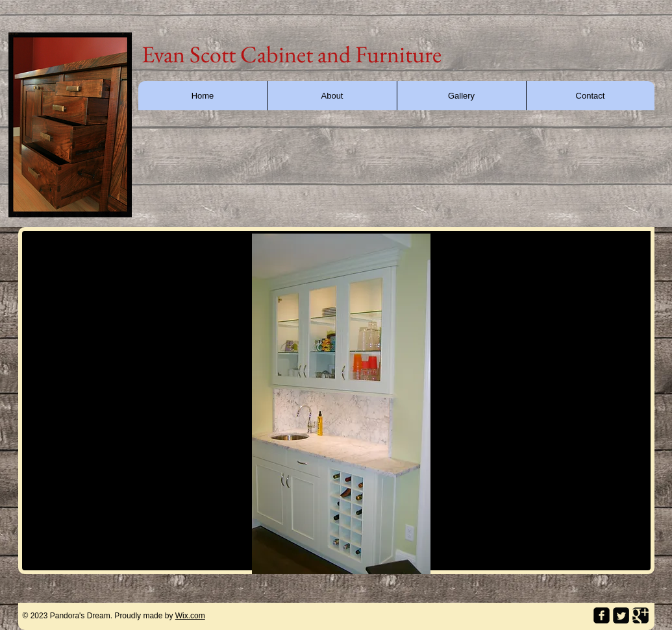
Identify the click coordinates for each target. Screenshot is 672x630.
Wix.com (190, 616)
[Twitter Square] (621, 615)
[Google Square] (641, 615)
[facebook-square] (602, 615)
